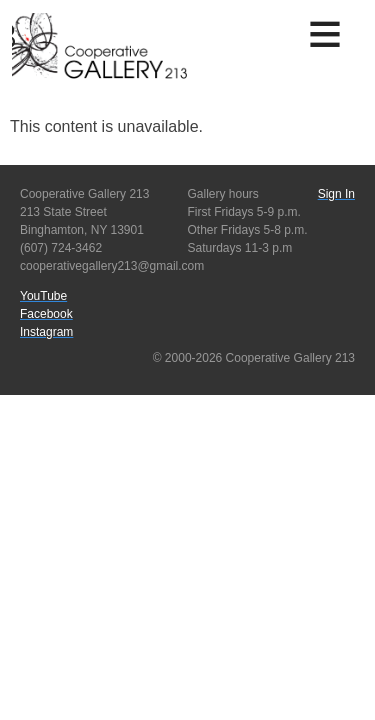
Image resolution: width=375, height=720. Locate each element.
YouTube (43, 296)
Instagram (46, 332)
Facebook (46, 314)
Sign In (336, 194)
